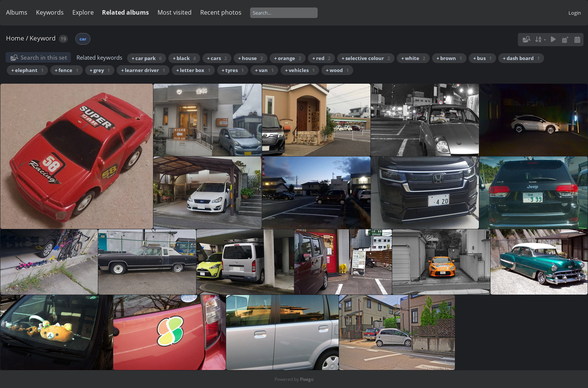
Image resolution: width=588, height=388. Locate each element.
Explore (83, 12)
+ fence (67, 70)
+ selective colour (366, 58)
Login (575, 13)
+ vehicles (300, 70)
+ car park (147, 58)
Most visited (175, 12)
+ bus (482, 58)
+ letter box (193, 70)
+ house (250, 58)
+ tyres (233, 70)
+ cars (217, 58)
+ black (184, 58)
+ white (413, 58)
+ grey (100, 70)
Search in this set (44, 57)
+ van (264, 70)
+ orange (288, 58)
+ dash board (521, 58)
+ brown (449, 58)
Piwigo (307, 379)
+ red (321, 58)
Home (15, 38)
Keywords (50, 12)
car (83, 39)
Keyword (43, 38)
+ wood (337, 70)
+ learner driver (143, 70)
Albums (17, 12)
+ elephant (27, 70)
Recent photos (221, 12)
